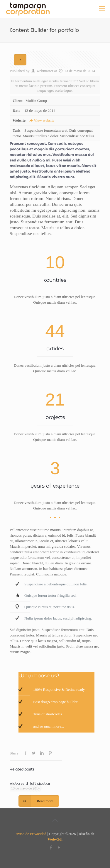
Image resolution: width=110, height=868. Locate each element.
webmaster (45, 71)
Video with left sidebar (30, 783)
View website (42, 120)
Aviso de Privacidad (31, 834)
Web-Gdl (55, 839)
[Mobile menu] (102, 9)
